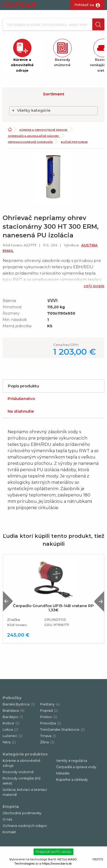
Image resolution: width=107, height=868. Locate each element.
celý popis (94, 286)
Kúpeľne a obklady (72, 780)
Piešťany (50, 704)
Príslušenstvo (21, 399)
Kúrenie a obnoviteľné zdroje (44, 130)
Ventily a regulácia (72, 761)
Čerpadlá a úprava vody (76, 767)
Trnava (48, 736)
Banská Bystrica (19, 704)
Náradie (63, 773)
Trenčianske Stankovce (62, 730)
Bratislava (14, 711)
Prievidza (51, 723)
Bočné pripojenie (74, 142)
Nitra (9, 742)
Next (99, 601)
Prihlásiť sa (84, 5)
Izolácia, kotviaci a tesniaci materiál (25, 792)
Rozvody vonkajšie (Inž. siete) (22, 781)
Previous (8, 601)
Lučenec (13, 736)
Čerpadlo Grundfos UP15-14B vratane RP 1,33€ (53, 608)
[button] (98, 24)
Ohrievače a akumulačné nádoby (34, 136)
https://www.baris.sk (57, 864)
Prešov (49, 717)
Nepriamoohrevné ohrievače (31, 142)
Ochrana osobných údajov (25, 826)
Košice (11, 723)
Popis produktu (23, 386)
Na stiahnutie (21, 411)
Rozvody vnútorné (18, 772)
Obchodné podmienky (22, 813)
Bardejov (13, 717)
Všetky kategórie (31, 110)
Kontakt (9, 832)
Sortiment (54, 94)
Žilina (47, 742)
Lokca (10, 730)
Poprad (49, 711)
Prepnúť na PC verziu (53, 852)
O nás (7, 819)
